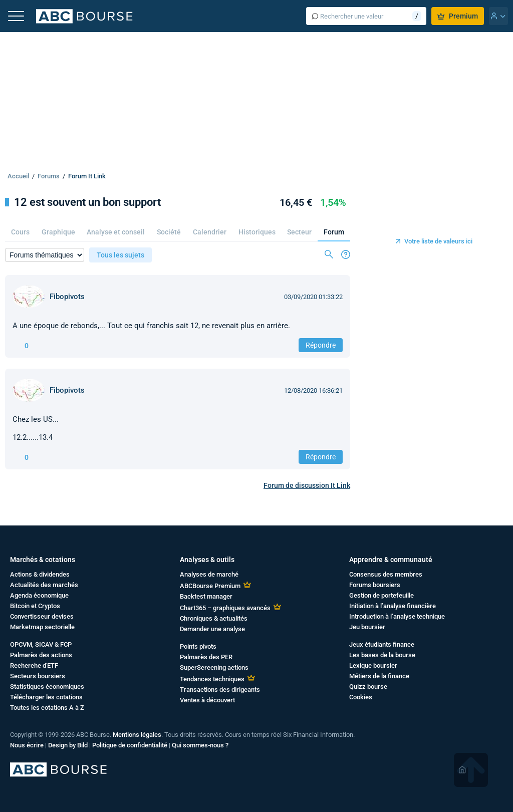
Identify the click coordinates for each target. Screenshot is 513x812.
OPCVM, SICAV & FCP (41, 644)
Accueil (18, 176)
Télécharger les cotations (46, 697)
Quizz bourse (368, 687)
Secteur (299, 232)
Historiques (257, 232)
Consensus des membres (386, 574)
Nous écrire (27, 745)
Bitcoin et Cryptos (35, 606)
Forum (334, 232)
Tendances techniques (212, 679)
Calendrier (210, 232)
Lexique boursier (373, 665)
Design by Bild (68, 745)
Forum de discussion (307, 485)
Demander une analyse (212, 629)
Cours (20, 232)
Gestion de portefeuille (381, 595)
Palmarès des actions (41, 655)
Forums (49, 176)
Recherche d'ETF (34, 665)
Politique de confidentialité (130, 745)
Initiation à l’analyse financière (393, 606)
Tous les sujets (120, 255)
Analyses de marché (209, 574)
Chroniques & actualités (214, 618)
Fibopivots (67, 297)
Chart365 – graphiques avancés (225, 608)
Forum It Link (87, 176)
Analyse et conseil (116, 232)
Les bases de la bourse (382, 655)
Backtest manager (206, 596)
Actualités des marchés (44, 585)
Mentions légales (137, 735)
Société (169, 232)
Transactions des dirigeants (220, 690)
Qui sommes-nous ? (200, 745)
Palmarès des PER (206, 657)
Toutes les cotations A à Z (47, 708)
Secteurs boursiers (38, 676)
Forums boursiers (375, 585)
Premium (458, 16)
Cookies (361, 697)
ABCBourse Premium (210, 586)
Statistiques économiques (47, 687)
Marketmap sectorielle (42, 627)
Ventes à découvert (207, 700)
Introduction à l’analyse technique (397, 616)
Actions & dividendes (40, 574)
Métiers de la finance (379, 676)
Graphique (58, 232)
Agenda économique (39, 595)
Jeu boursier (367, 627)
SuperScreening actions (214, 667)
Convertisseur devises (42, 616)
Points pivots (198, 646)
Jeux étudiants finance (382, 644)
